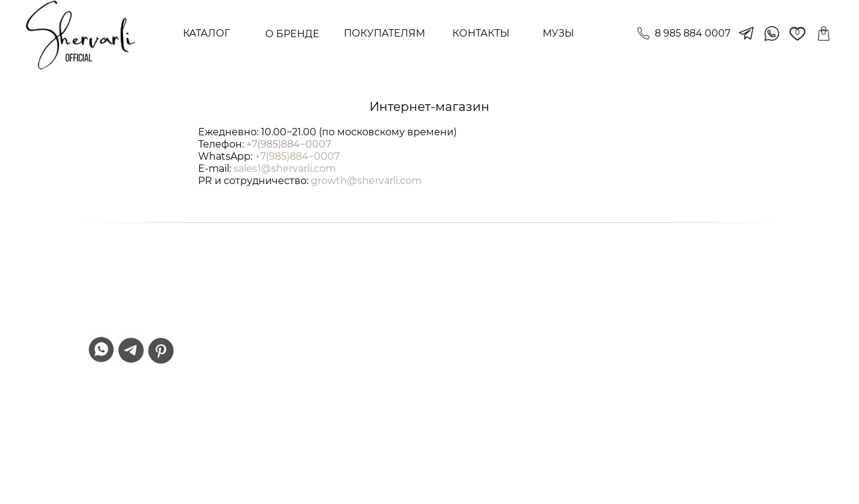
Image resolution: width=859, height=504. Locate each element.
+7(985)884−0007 (289, 144)
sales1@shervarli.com (285, 169)
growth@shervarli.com (366, 181)
